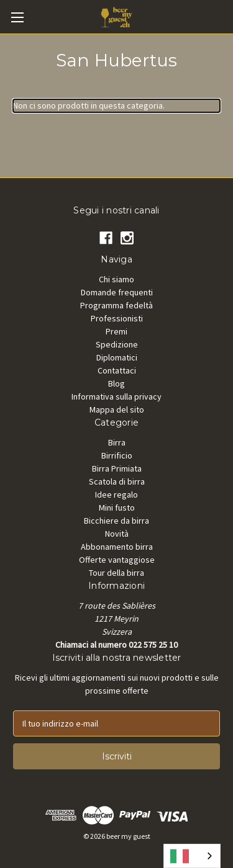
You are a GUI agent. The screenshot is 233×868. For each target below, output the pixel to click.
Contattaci (117, 370)
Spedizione (117, 344)
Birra (117, 442)
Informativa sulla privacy (116, 396)
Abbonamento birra (117, 547)
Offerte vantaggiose (117, 560)
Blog (116, 383)
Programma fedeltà (116, 305)
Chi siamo (116, 279)
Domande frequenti (117, 292)
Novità (117, 534)
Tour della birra (116, 573)
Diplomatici (117, 357)
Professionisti (117, 318)
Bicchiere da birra (116, 521)
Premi (116, 331)
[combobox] (192, 856)
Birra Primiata (117, 468)
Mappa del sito (117, 409)
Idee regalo (116, 494)
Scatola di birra (117, 481)
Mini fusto (117, 508)
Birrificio (117, 455)
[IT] (192, 856)
